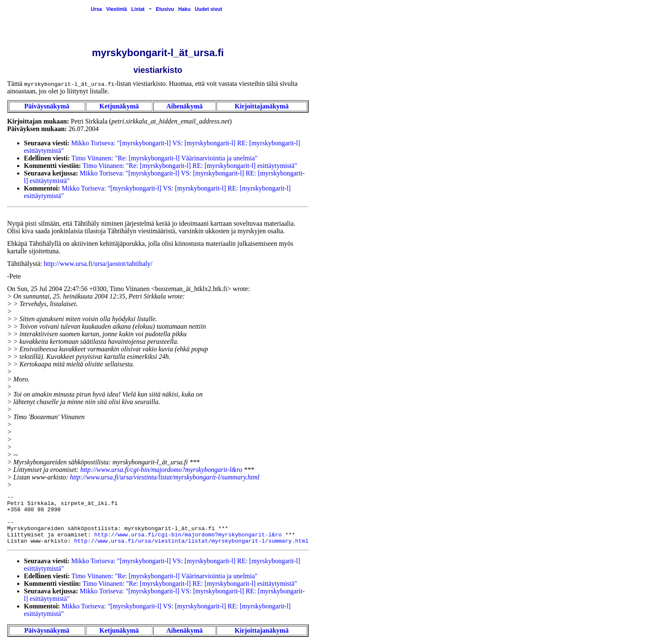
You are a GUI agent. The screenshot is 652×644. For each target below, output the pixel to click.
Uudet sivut (208, 9)
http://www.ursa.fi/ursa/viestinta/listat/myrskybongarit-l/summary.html (165, 477)
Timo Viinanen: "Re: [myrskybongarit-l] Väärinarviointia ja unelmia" (165, 158)
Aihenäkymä (184, 106)
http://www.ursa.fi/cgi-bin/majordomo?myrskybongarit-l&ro (161, 470)
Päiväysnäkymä (47, 106)
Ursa (97, 9)
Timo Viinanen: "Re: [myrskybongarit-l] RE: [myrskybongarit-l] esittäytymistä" (190, 166)
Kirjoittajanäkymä (262, 106)
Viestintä (116, 9)
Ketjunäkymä (119, 106)
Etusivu (165, 9)
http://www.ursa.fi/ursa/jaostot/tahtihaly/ (98, 264)
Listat (138, 9)
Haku (184, 9)
